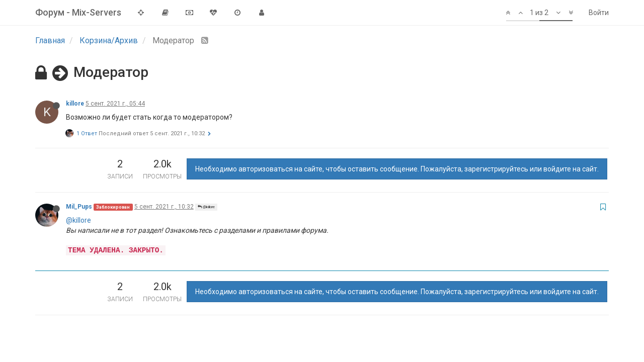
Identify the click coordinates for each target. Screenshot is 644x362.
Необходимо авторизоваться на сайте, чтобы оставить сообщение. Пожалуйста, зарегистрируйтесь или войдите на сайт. (397, 169)
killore (75, 104)
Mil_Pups (79, 207)
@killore (206, 207)
